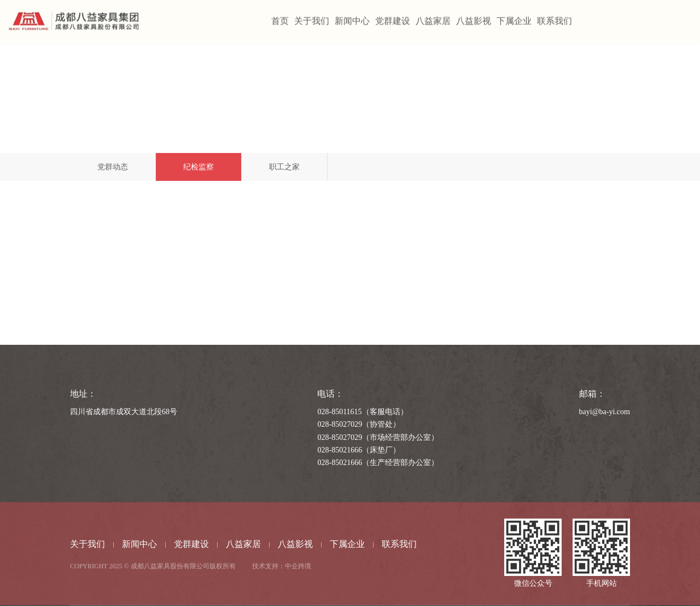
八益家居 (243, 544)
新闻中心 (139, 544)
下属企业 (347, 544)
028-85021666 (340, 450)
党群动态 (113, 167)
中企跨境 (298, 566)
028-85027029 (340, 424)
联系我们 (399, 544)
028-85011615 (339, 412)
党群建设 (191, 544)
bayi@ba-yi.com (605, 412)
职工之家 (284, 167)
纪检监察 (199, 167)
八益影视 (295, 544)
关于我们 (87, 544)
